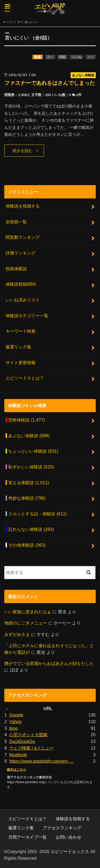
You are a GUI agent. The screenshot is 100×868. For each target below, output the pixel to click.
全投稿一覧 (16, 222)
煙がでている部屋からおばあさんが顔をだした (49, 663)
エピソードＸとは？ (25, 378)
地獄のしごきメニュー (26, 623)
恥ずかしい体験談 (31, 467)
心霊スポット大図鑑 (28, 735)
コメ (91, 57)
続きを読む (23, 151)
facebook (18, 755)
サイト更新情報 (21, 363)
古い (50, 57)
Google (16, 715)
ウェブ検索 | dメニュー (31, 748)
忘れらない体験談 (31, 529)
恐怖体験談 (27, 420)
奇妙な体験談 (27, 498)
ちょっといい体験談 (33, 451)
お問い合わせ (69, 837)
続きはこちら (17, 770)
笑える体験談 (29, 483)
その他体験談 (27, 545)
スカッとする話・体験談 (37, 514)
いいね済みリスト (23, 300)
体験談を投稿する (23, 206)
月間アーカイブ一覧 (27, 837)
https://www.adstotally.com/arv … (41, 761)
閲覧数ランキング (23, 237)
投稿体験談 (16, 269)
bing (13, 728)
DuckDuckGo (22, 741)
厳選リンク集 (18, 347)
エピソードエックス (70, 851)
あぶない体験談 (29, 436)
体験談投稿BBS (21, 284)
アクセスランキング (62, 828)
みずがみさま (17, 634)
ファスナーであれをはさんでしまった (50, 83)
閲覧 (62, 57)
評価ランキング (21, 253)
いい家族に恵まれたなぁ (28, 612)
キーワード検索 (21, 331)
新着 (38, 57)
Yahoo (15, 722)
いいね (77, 57)
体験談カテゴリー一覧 (27, 316)
